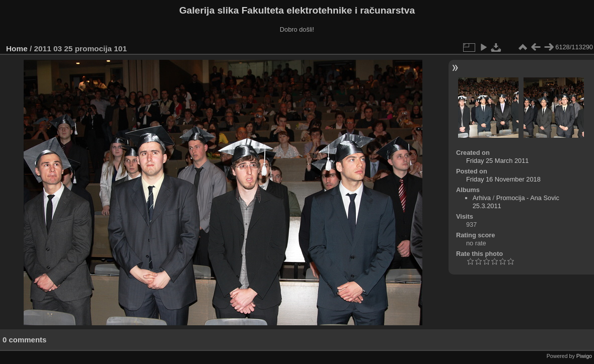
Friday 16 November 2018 (503, 179)
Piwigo (584, 356)
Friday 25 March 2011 (497, 161)
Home (17, 49)
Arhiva (482, 198)
